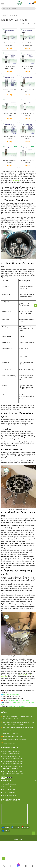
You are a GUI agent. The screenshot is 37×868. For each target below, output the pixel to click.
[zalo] (11, 866)
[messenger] (18, 866)
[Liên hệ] (33, 866)
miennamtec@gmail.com (15, 763)
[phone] (4, 866)
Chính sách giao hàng (9, 819)
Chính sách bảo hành (9, 822)
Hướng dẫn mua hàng (9, 811)
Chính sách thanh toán (10, 814)
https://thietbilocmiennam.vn (17, 766)
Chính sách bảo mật (9, 816)
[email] (26, 866)
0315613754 (12, 770)
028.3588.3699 (15, 760)
